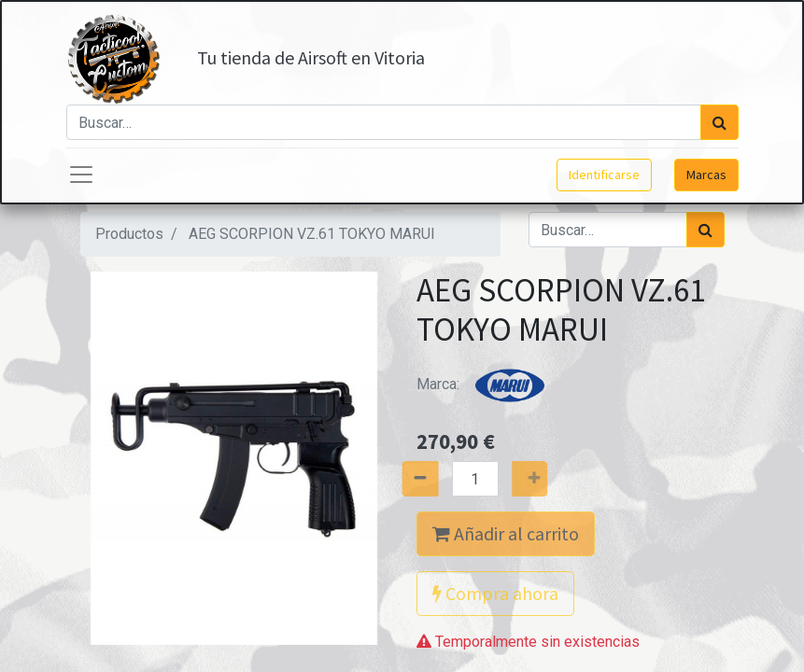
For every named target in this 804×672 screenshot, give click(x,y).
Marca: (487, 384)
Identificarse (604, 175)
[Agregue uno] (550, 479)
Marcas (706, 175)
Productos (129, 234)
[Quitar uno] (399, 479)
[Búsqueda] (719, 122)
